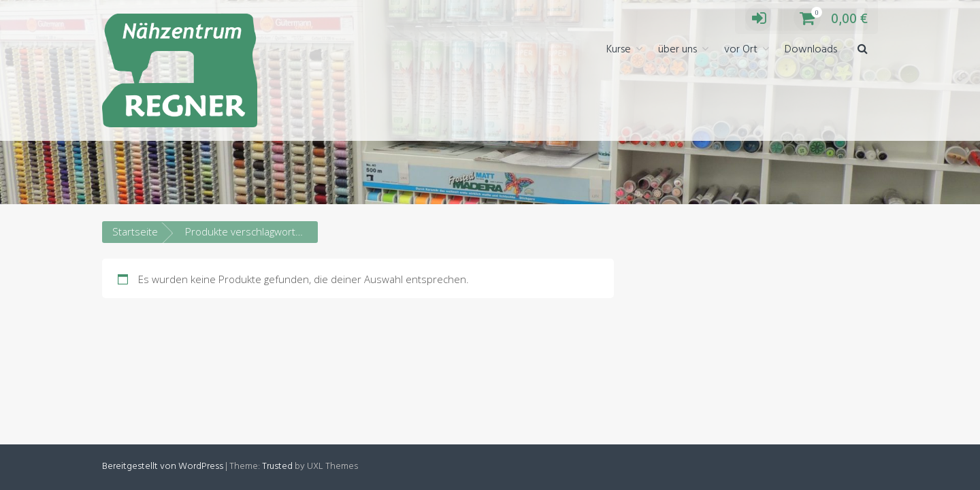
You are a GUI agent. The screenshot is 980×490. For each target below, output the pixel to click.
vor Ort (741, 50)
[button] (863, 50)
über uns (677, 50)
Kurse (619, 50)
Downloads (811, 50)
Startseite (135, 231)
